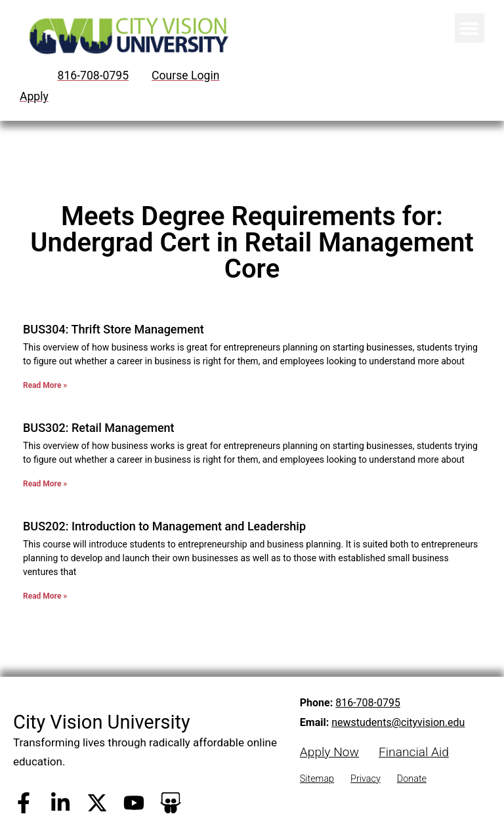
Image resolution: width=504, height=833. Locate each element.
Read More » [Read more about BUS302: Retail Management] (45, 484)
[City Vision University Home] (126, 36)
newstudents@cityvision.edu (398, 722)
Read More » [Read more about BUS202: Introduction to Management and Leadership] (45, 596)
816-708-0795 (368, 703)
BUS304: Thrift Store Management (114, 329)
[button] (470, 28)
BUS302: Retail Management (99, 428)
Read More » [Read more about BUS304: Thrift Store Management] (45, 385)
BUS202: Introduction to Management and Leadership (164, 526)
